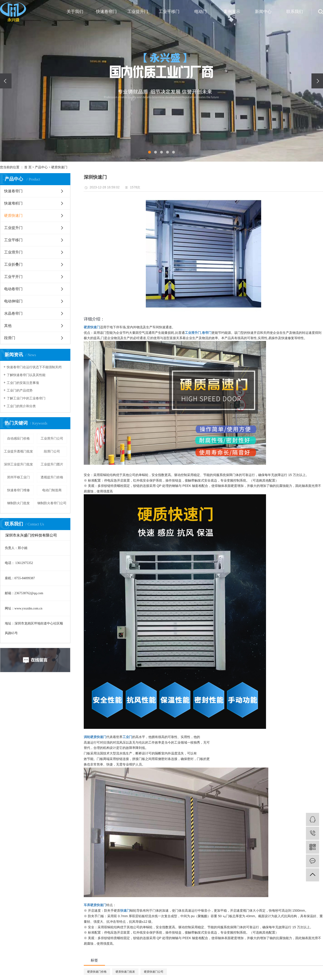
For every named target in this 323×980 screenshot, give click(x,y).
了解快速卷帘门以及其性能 (26, 375)
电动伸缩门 (13, 301)
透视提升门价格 (52, 477)
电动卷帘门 (13, 289)
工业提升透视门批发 (18, 451)
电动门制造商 (52, 490)
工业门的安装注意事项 (23, 383)
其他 (8, 326)
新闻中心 (263, 12)
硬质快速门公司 (154, 972)
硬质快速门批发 (125, 972)
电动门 (200, 12)
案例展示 (232, 12)
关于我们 (75, 12)
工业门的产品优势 (20, 390)
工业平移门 (169, 12)
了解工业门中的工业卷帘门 (26, 398)
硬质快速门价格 (97, 972)
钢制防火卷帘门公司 (52, 503)
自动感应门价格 (18, 439)
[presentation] (6, 81)
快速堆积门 (13, 203)
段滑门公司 (52, 451)
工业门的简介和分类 (21, 406)
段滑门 (10, 338)
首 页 (28, 167)
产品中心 (41, 167)
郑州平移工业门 (18, 477)
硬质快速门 (59, 167)
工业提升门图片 (52, 464)
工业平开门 (13, 277)
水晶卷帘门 (13, 313)
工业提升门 (138, 12)
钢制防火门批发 (18, 503)
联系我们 (295, 12)
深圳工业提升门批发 (18, 464)
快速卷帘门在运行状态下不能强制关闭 (34, 367)
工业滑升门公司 (52, 439)
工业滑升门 (13, 252)
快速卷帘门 (106, 12)
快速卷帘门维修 (18, 490)
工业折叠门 (13, 264)
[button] (150, 152)
